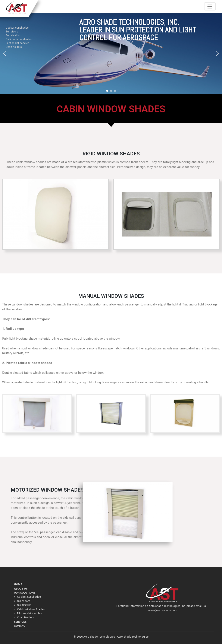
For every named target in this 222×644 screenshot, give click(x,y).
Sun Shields (24, 605)
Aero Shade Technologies (99, 637)
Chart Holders (26, 617)
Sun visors (12, 31)
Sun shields (13, 35)
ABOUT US (21, 589)
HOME (18, 584)
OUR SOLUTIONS (25, 593)
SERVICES (20, 622)
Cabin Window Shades (31, 609)
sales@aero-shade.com (162, 610)
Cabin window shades (19, 39)
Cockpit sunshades (17, 28)
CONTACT (20, 626)
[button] (4, 53)
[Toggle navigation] (210, 6)
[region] (111, 53)
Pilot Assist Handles (29, 613)
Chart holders (14, 47)
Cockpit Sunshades (29, 597)
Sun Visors (24, 601)
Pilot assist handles (18, 43)
